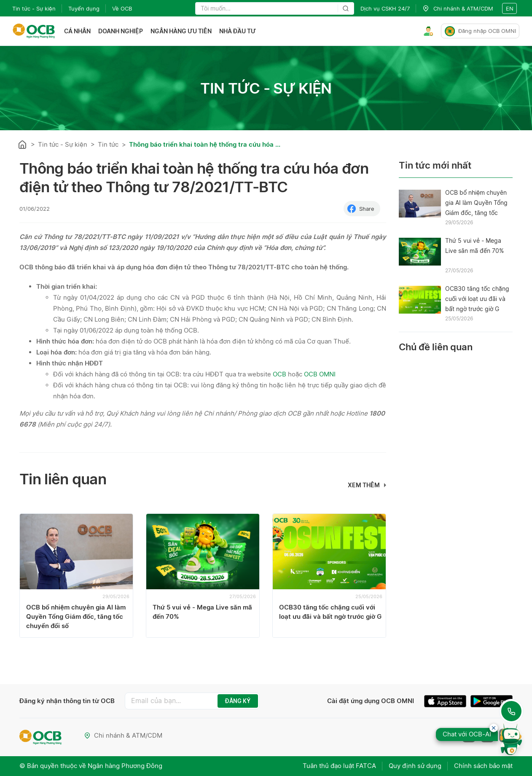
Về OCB (122, 8)
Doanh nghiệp (121, 31)
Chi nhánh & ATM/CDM (123, 735)
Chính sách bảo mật (483, 766)
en (510, 8)
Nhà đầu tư (238, 31)
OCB (279, 374)
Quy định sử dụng (415, 766)
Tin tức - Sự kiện (34, 8)
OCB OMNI (320, 374)
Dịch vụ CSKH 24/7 (385, 8)
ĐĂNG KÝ (238, 701)
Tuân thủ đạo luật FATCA (339, 766)
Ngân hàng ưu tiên (181, 31)
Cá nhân (77, 31)
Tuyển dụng (84, 8)
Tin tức (108, 144)
